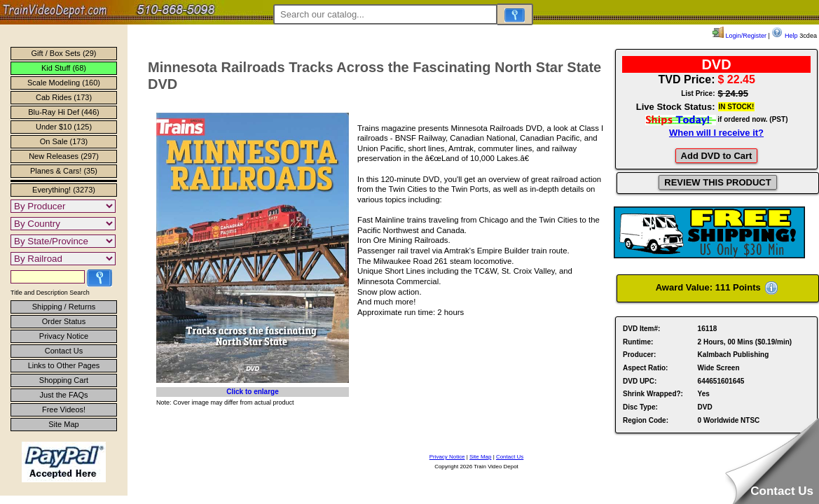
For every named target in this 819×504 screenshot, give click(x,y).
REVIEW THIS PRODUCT (717, 182)
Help (784, 36)
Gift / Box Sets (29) (64, 53)
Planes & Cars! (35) (64, 171)
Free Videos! (64, 409)
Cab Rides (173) (64, 97)
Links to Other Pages (64, 365)
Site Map (63, 424)
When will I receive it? (716, 133)
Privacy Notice (64, 336)
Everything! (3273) (64, 190)
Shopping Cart (64, 380)
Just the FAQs (63, 395)
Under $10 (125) (64, 127)
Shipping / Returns (64, 307)
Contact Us (64, 351)
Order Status (64, 321)
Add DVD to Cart (717, 156)
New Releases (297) (64, 156)
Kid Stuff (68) (64, 68)
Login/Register (739, 36)
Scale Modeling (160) (64, 83)
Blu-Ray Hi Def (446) (63, 112)
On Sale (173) (64, 141)
